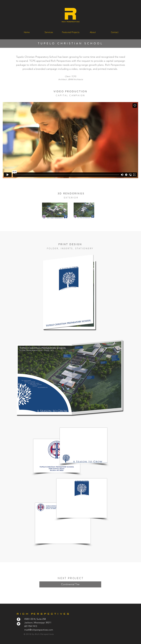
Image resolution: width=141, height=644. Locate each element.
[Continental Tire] (70, 584)
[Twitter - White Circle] (19, 624)
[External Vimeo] (70, 140)
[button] (71, 33)
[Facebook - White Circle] (19, 619)
